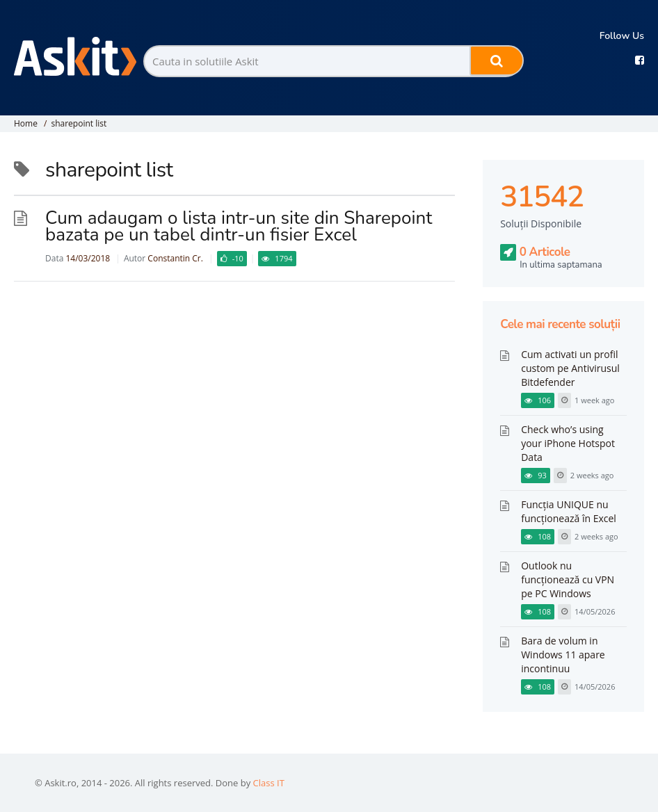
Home (26, 123)
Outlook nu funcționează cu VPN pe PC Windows (568, 579)
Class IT (269, 783)
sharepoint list (79, 123)
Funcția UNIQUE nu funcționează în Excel (569, 511)
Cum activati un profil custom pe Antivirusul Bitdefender (570, 368)
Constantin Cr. (175, 258)
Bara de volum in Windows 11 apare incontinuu (563, 655)
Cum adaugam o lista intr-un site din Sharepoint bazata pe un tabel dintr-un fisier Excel (239, 226)
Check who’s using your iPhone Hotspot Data (568, 443)
